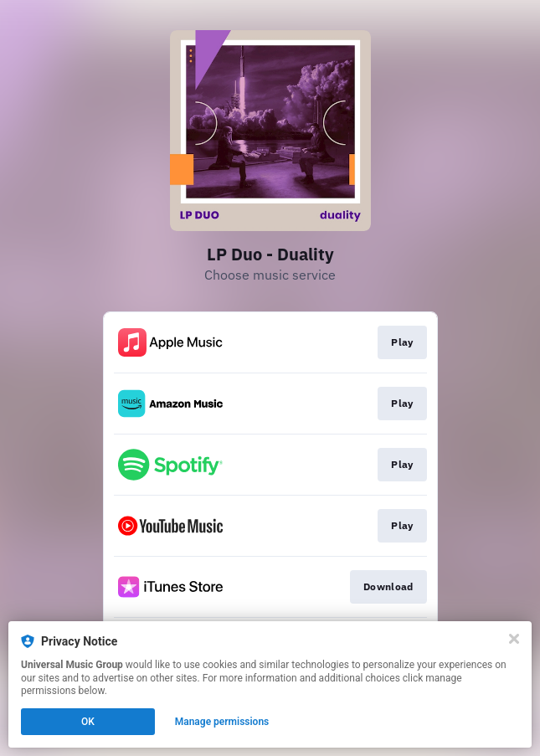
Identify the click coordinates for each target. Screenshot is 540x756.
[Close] (514, 639)
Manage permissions (222, 722)
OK (88, 722)
